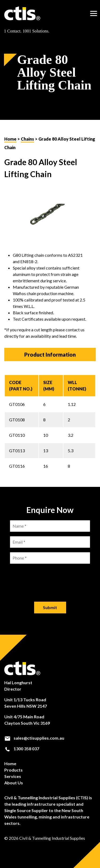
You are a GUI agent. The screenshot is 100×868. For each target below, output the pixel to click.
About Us (14, 783)
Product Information (50, 354)
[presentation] (50, 578)
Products (13, 770)
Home (10, 139)
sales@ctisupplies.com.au (34, 738)
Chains (27, 139)
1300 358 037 (22, 749)
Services (13, 776)
